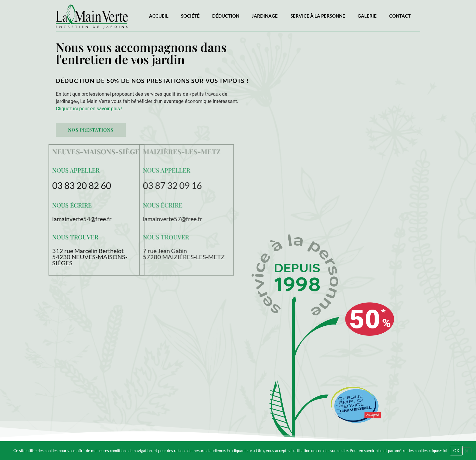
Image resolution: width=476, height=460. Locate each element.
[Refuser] (466, 450)
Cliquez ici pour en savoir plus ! (89, 109)
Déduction (226, 16)
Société (190, 16)
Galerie (367, 16)
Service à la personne (318, 16)
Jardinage (265, 16)
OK (456, 451)
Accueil (159, 16)
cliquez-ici (438, 451)
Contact (400, 16)
